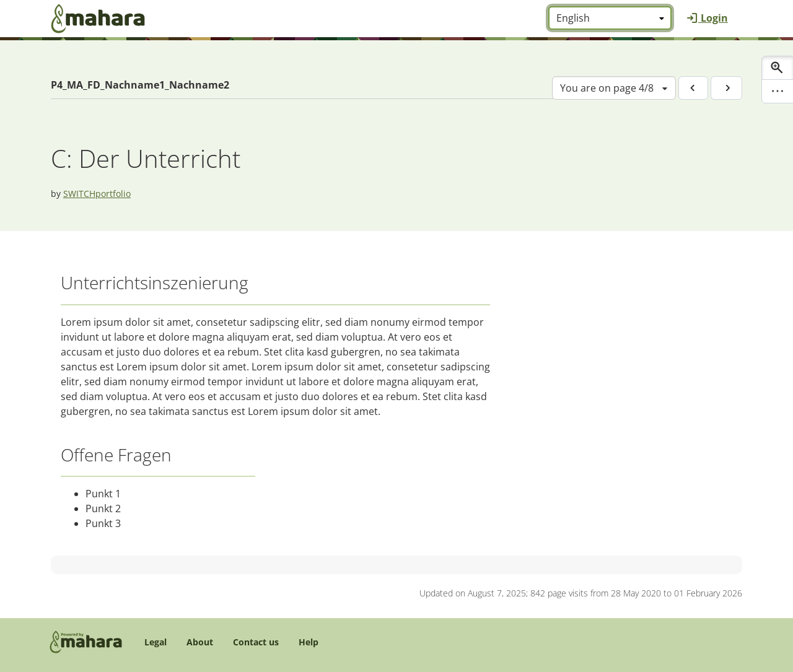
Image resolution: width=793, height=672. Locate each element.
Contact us (256, 642)
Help (309, 642)
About (200, 642)
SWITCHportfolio (97, 194)
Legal (156, 642)
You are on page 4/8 (607, 88)
